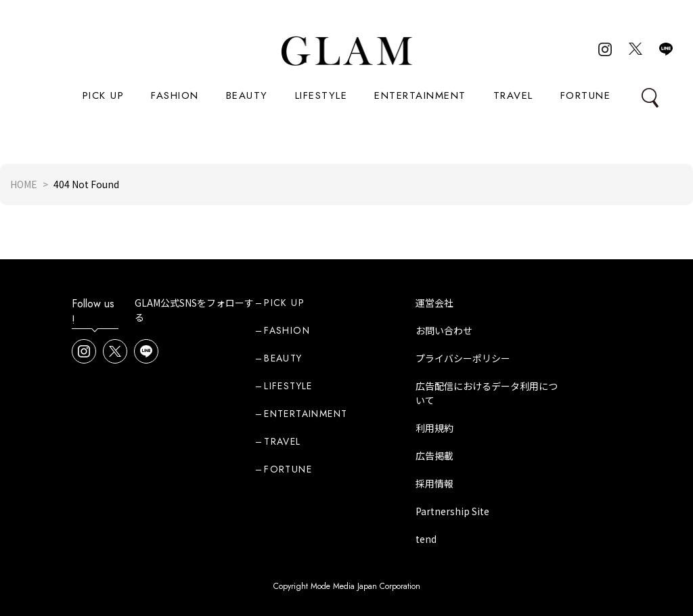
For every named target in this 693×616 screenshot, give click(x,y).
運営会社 (434, 303)
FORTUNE (586, 95)
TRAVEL (513, 95)
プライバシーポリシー (463, 358)
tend (426, 539)
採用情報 (434, 483)
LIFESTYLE (321, 95)
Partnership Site (452, 511)
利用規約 (434, 428)
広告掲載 (434, 456)
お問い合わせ (444, 330)
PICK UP (104, 95)
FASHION (175, 95)
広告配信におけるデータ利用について (487, 393)
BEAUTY (247, 95)
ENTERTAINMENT (420, 95)
